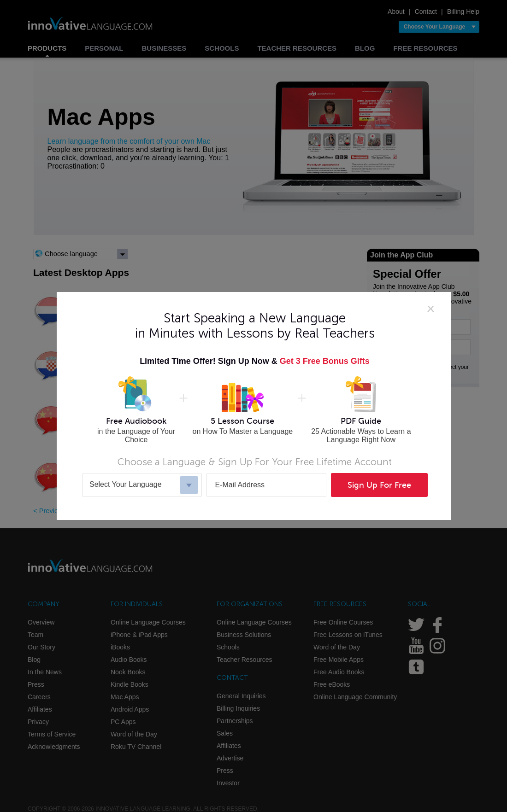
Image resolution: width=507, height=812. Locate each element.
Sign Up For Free (379, 485)
